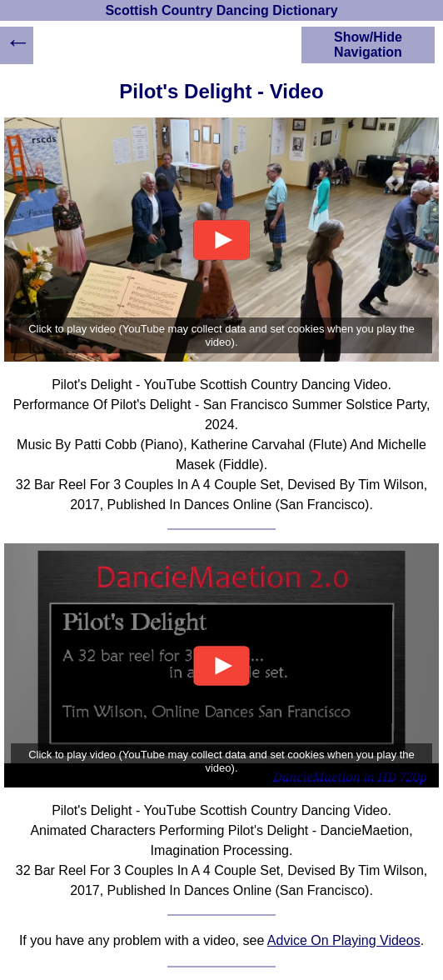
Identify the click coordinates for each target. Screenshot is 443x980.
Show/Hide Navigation (368, 45)
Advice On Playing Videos (344, 940)
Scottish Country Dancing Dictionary (221, 10)
